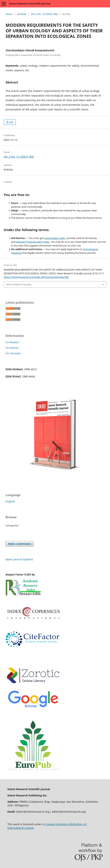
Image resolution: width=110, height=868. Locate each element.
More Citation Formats (19, 284)
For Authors (12, 348)
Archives (22, 14)
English (10, 501)
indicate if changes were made (33, 242)
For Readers (12, 342)
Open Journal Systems (19, 559)
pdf (11, 122)
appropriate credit (55, 238)
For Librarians (13, 353)
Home (9, 14)
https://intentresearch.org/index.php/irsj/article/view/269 (36, 277)
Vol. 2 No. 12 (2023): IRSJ (44, 14)
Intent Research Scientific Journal (30, 4)
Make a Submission (20, 544)
